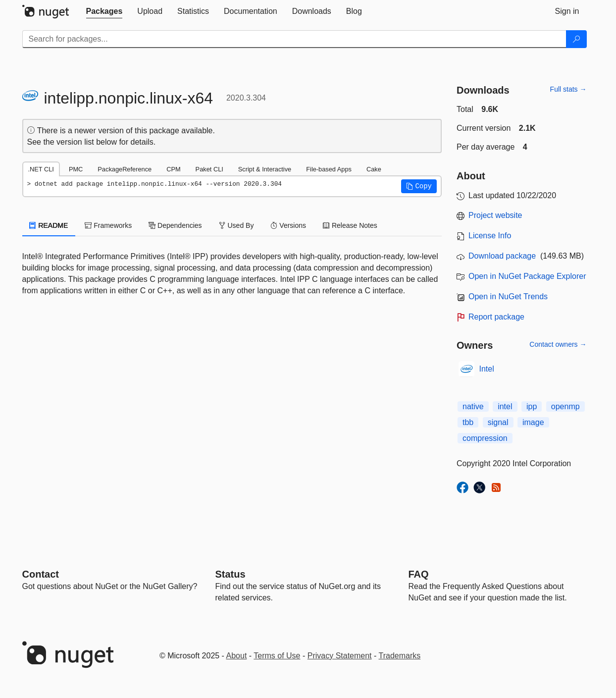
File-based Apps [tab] (329, 169)
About (237, 656)
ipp (532, 406)
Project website (495, 215)
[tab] (104, 11)
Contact (41, 574)
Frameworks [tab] (108, 225)
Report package (496, 317)
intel (505, 406)
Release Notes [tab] (350, 225)
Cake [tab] (374, 169)
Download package (502, 256)
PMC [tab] (76, 169)
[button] (419, 186)
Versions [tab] (288, 225)
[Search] (576, 39)
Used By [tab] (236, 225)
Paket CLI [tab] (209, 169)
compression (485, 438)
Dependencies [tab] (175, 225)
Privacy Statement (340, 656)
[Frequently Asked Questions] (419, 574)
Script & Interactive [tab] (265, 169)
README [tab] (49, 225)
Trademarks (400, 656)
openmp (565, 406)
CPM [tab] (173, 169)
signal (498, 422)
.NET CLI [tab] (41, 169)
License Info (490, 236)
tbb (468, 422)
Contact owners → (558, 344)
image (533, 422)
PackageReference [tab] (125, 169)
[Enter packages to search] (294, 39)
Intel (487, 369)
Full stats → (568, 89)
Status (231, 574)
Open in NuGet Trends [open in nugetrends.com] (508, 296)
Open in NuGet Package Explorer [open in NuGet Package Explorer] (527, 276)
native (473, 406)
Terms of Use (277, 656)
